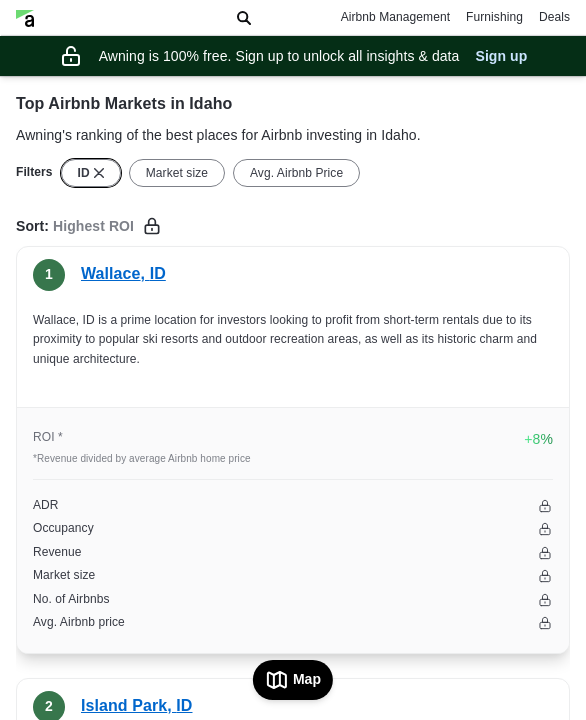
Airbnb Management (395, 17)
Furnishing (494, 17)
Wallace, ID (123, 273)
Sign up (501, 56)
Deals (554, 17)
